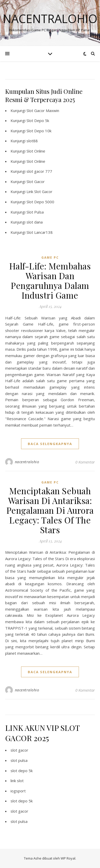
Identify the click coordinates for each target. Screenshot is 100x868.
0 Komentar (85, 462)
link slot (17, 781)
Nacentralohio (50, 19)
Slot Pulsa (35, 212)
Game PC (50, 258)
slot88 (32, 141)
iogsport (18, 791)
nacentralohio (27, 462)
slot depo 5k (22, 771)
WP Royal (68, 858)
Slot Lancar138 (40, 232)
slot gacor (19, 750)
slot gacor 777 (39, 171)
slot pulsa (19, 760)
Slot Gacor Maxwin (43, 110)
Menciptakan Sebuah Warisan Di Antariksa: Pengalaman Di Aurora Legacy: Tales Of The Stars (50, 510)
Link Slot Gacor (39, 191)
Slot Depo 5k (38, 120)
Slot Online (36, 151)
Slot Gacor (36, 181)
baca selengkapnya (50, 444)
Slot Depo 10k (39, 131)
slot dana (35, 222)
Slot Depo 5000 (40, 202)
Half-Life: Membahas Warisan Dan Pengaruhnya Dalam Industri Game (50, 280)
